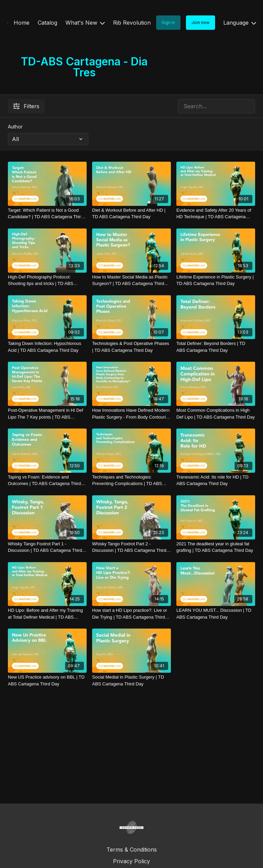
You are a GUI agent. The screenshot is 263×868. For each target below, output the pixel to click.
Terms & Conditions (132, 850)
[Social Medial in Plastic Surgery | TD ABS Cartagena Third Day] (131, 680)
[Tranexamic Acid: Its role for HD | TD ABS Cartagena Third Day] (216, 480)
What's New (85, 23)
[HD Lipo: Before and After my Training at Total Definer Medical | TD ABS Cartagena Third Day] (47, 614)
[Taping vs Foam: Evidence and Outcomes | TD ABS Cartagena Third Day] (47, 480)
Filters (26, 106)
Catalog (47, 23)
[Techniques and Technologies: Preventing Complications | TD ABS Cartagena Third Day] (131, 480)
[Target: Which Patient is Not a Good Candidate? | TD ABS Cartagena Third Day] (47, 214)
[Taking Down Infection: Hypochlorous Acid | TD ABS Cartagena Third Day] (47, 347)
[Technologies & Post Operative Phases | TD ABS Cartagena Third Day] (131, 347)
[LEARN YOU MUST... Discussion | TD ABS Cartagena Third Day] (216, 614)
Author (15, 127)
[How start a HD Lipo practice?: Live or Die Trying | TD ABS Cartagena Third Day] (131, 614)
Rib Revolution (132, 23)
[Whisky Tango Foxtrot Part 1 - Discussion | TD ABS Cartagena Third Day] (47, 547)
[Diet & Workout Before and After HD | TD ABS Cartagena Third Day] (131, 214)
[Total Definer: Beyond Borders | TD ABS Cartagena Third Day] (216, 347)
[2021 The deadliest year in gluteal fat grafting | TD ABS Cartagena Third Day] (216, 547)
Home (22, 23)
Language (240, 23)
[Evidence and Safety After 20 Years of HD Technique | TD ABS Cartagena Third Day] (216, 214)
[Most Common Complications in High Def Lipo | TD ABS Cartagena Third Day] (216, 414)
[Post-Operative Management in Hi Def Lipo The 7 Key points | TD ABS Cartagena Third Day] (47, 414)
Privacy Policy (131, 861)
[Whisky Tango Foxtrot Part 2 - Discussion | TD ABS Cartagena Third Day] (131, 547)
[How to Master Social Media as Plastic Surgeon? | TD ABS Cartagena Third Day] (131, 280)
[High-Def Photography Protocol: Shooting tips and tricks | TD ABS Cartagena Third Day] (47, 280)
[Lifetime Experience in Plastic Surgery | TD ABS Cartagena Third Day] (216, 280)
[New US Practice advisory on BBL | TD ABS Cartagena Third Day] (47, 680)
